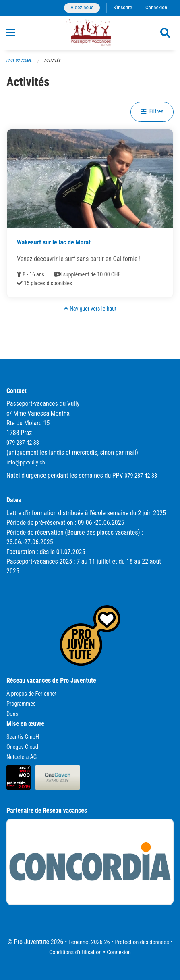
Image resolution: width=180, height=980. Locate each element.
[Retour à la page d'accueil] (90, 33)
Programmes (21, 704)
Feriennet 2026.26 (89, 942)
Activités (52, 60)
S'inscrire (123, 7)
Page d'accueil (19, 60)
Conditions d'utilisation (75, 952)
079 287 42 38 (23, 443)
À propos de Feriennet (31, 694)
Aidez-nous (82, 7)
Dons (12, 714)
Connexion (156, 7)
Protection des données (142, 942)
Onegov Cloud (22, 747)
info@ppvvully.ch (26, 463)
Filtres (152, 112)
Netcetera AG (22, 757)
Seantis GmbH (23, 737)
